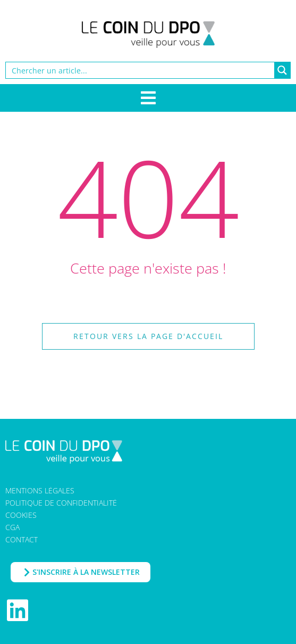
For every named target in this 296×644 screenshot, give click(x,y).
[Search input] (141, 70)
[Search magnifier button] (282, 70)
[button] (148, 336)
